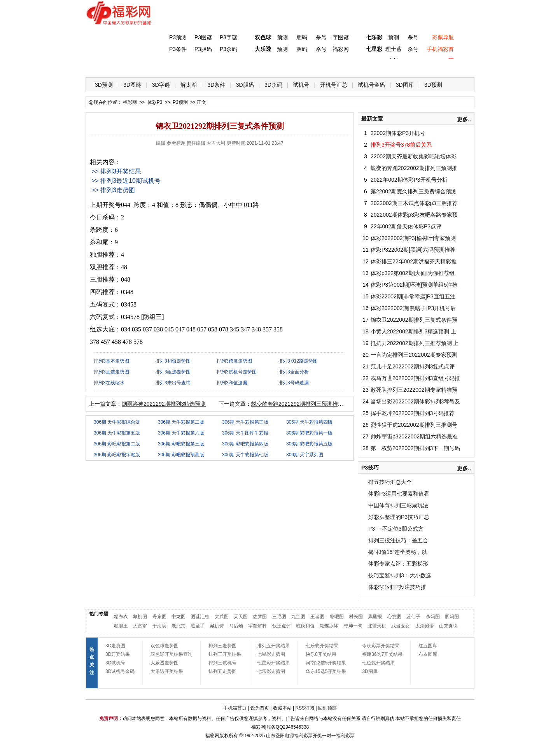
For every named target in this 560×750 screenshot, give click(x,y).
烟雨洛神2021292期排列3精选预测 (164, 404)
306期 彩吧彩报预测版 (181, 455)
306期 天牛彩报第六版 (181, 433)
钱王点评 (282, 626)
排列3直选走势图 (111, 372)
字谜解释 (257, 626)
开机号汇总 (334, 85)
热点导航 (388, 66)
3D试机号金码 (120, 671)
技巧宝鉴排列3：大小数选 (400, 575)
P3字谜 (228, 37)
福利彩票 (345, 736)
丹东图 (159, 617)
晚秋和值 (305, 626)
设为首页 (260, 708)
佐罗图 (260, 617)
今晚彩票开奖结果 (381, 646)
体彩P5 (261, 66)
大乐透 (263, 49)
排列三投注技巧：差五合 (398, 540)
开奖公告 (452, 66)
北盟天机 (377, 626)
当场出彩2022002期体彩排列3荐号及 (415, 401)
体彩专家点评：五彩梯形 (398, 564)
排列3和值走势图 (173, 361)
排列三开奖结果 (225, 654)
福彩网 (341, 49)
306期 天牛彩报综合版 (117, 422)
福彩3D (133, 66)
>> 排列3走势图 (113, 190)
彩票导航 (443, 37)
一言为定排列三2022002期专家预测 (414, 355)
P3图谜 (203, 37)
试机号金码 (371, 85)
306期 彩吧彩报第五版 (309, 444)
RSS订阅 (305, 708)
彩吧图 (337, 617)
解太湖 (189, 85)
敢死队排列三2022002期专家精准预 (414, 390)
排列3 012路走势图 (298, 361)
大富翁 (140, 626)
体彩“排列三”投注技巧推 (397, 587)
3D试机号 (115, 663)
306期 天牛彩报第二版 (181, 422)
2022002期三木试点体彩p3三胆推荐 (414, 203)
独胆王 (121, 626)
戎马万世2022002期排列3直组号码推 (415, 378)
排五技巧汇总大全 (390, 482)
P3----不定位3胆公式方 (396, 529)
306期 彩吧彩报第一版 (309, 433)
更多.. (464, 119)
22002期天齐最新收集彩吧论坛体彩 (414, 156)
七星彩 (374, 49)
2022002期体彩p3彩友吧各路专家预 (414, 215)
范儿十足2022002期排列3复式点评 (413, 366)
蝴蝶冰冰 (329, 626)
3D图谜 (132, 85)
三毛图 (279, 617)
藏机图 (140, 617)
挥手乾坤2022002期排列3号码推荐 (413, 413)
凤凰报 (375, 617)
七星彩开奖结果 (273, 663)
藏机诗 (217, 626)
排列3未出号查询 (173, 383)
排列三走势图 (222, 646)
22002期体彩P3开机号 (398, 133)
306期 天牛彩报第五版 (117, 433)
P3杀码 (228, 49)
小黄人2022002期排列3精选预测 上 (413, 331)
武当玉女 (401, 626)
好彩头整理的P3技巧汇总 (399, 517)
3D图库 (405, 85)
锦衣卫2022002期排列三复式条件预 (414, 320)
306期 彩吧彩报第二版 (117, 444)
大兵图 (222, 617)
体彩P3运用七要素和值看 (399, 494)
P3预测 (178, 37)
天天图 (241, 617)
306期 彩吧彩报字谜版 (117, 455)
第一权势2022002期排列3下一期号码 (415, 448)
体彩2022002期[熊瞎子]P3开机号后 (413, 308)
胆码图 (452, 617)
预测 (282, 37)
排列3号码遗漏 (293, 383)
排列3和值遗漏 (232, 383)
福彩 (210, 736)
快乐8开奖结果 (321, 654)
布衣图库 (428, 654)
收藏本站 (282, 708)
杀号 (321, 37)
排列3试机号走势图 (237, 372)
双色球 (263, 37)
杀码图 (433, 617)
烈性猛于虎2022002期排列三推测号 (414, 425)
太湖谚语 (425, 626)
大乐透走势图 (164, 663)
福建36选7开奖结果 (382, 654)
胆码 (302, 37)
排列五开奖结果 (273, 646)
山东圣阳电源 (280, 736)
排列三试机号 (222, 663)
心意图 (394, 617)
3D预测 (104, 85)
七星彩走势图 (271, 654)
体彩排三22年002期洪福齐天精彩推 (414, 261)
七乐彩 (374, 37)
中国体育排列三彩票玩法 (398, 505)
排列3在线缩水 (109, 383)
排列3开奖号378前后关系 (401, 145)
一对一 (329, 736)
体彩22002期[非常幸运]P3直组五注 (413, 296)
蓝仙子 (413, 617)
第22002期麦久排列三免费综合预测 (414, 191)
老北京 (178, 626)
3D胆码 (245, 85)
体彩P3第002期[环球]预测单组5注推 (414, 285)
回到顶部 (327, 708)
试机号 (301, 85)
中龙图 (178, 617)
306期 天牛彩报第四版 (309, 422)
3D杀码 (273, 85)
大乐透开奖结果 (167, 671)
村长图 (356, 617)
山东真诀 (448, 626)
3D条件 (216, 85)
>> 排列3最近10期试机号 (126, 181)
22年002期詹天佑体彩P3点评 (406, 226)
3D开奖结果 (118, 654)
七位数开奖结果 (378, 663)
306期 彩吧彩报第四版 (245, 444)
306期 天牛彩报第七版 (245, 455)
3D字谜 (161, 85)
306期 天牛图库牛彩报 (245, 433)
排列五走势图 (222, 671)
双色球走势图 (164, 646)
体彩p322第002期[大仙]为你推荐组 (413, 273)
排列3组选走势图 (173, 372)
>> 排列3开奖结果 (116, 171)
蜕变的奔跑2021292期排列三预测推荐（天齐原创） (314, 404)
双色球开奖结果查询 (171, 654)
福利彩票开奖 (308, 736)
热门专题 (99, 614)
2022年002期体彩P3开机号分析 (409, 180)
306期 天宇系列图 (305, 455)
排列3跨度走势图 (234, 361)
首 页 (101, 66)
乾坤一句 (353, 626)
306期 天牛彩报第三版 (245, 422)
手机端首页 (235, 708)
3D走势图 (115, 646)
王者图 (317, 617)
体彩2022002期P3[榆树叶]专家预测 (413, 238)
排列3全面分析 (293, 372)
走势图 (420, 66)
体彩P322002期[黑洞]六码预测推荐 (413, 250)
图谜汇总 (200, 617)
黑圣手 (198, 626)
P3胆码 (203, 49)
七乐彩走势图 (271, 671)
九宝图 (298, 617)
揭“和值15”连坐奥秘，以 (398, 552)
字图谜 (341, 37)
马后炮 (236, 626)
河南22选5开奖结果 (326, 663)
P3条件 (178, 49)
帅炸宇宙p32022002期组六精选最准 (414, 436)
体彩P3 (165, 66)
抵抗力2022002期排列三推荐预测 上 (415, 343)
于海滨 (159, 626)
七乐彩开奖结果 (322, 646)
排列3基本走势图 (111, 361)
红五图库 (428, 646)
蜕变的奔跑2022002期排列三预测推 (414, 168)
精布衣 (121, 617)
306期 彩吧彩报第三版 (181, 444)
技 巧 (357, 66)
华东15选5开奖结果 (326, 671)
